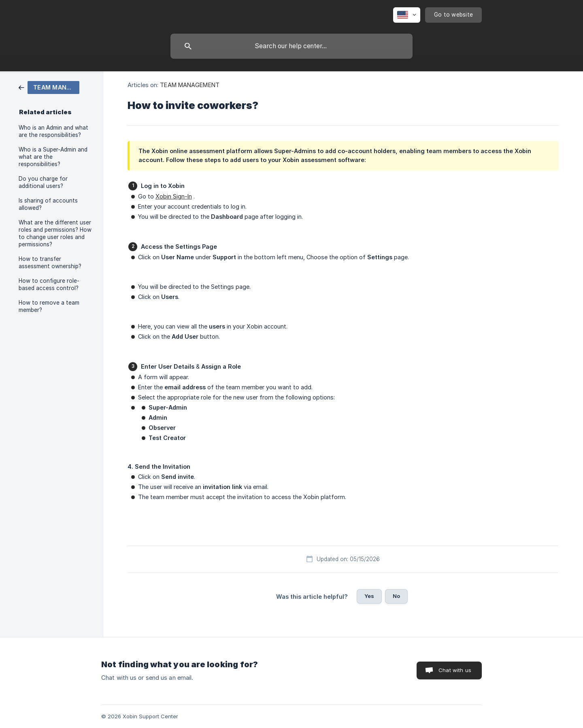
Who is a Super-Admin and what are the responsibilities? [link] (53, 157)
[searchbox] (291, 46)
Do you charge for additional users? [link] (43, 182)
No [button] (396, 596)
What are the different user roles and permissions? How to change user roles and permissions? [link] (55, 233)
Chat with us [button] (455, 670)
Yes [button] (369, 596)
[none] (407, 15)
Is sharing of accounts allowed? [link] (48, 204)
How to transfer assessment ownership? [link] (50, 263)
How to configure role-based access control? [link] (49, 284)
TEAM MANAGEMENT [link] (190, 85)
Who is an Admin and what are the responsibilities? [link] (53, 131)
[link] (49, 87)
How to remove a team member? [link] (49, 306)
